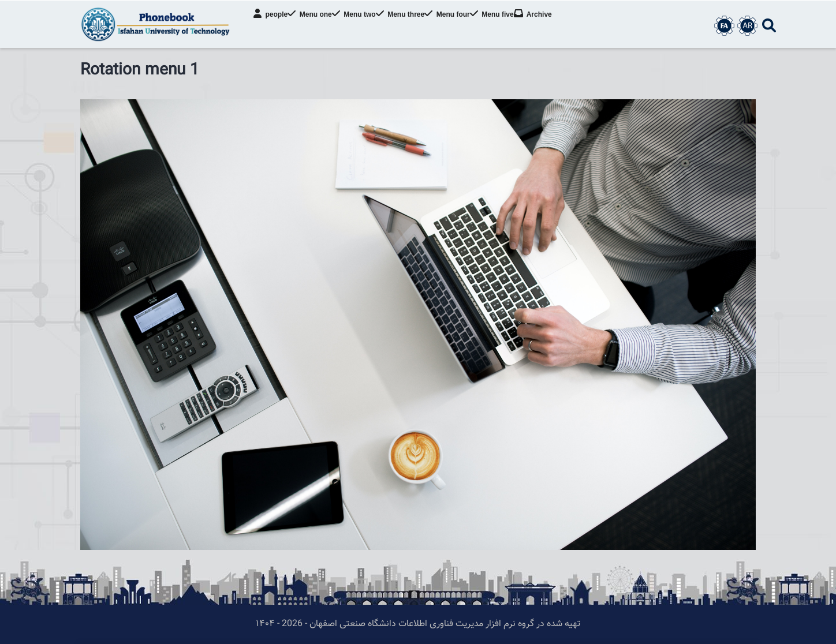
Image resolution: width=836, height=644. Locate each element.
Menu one (318, 26)
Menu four (466, 26)
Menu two (365, 26)
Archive (560, 26)
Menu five (516, 26)
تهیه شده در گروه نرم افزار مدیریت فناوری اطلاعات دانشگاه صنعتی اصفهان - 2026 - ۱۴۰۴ (418, 624)
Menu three (416, 26)
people (275, 26)
